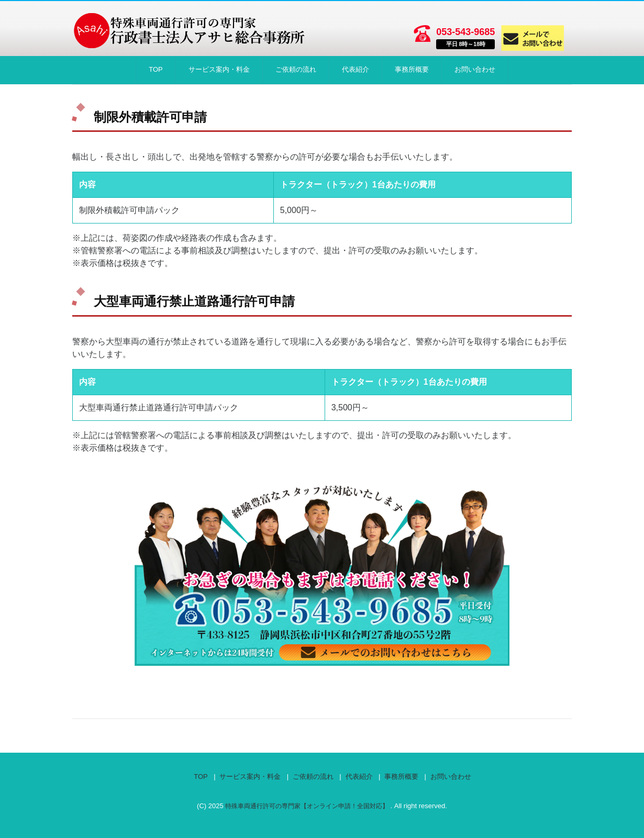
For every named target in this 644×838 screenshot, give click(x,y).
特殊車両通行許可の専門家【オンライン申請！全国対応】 (308, 806)
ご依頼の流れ (296, 69)
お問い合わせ (475, 69)
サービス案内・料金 (219, 69)
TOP (156, 69)
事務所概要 (412, 69)
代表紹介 (356, 69)
